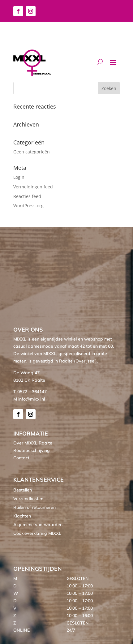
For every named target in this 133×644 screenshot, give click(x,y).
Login (19, 177)
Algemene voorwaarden (38, 525)
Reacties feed (27, 196)
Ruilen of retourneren (34, 507)
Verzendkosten (28, 499)
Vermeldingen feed (33, 187)
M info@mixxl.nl (29, 399)
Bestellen (23, 490)
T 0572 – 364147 (30, 392)
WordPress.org (28, 206)
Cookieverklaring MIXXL (37, 533)
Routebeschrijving (32, 450)
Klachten (22, 516)
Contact (21, 458)
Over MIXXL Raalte (33, 443)
